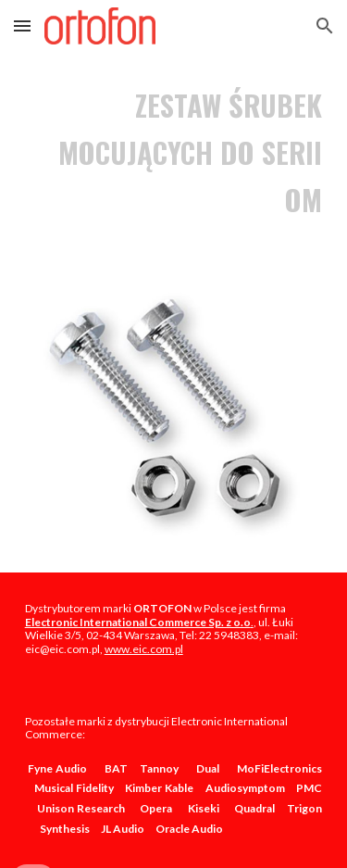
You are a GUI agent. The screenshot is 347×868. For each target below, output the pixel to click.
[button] (22, 25)
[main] (174, 152)
